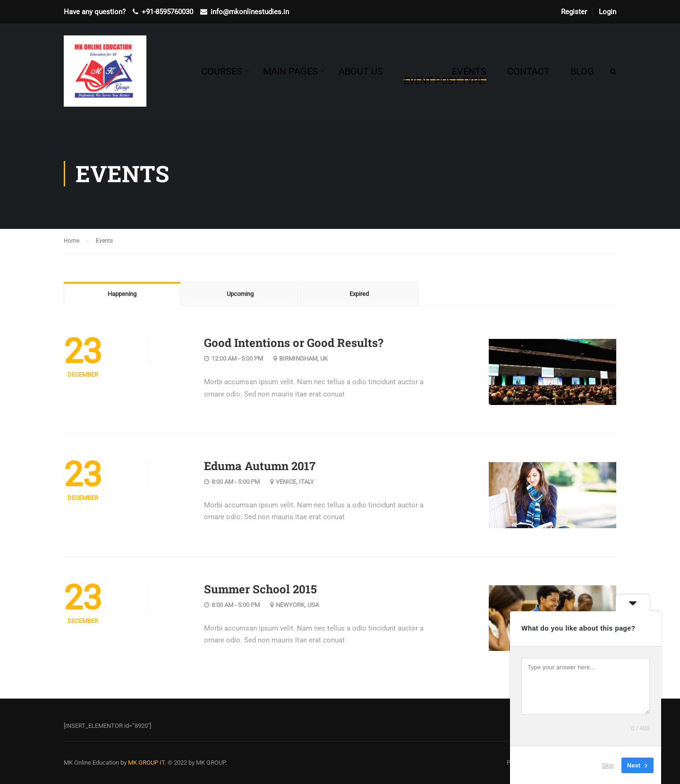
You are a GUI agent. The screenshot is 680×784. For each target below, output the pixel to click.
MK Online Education (91, 763)
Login (608, 12)
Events (445, 76)
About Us (361, 71)
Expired (359, 294)
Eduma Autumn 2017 (260, 466)
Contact (528, 71)
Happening (122, 294)
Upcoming (240, 294)
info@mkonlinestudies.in (250, 12)
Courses (222, 71)
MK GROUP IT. (147, 763)
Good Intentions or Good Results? (294, 343)
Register (574, 12)
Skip (608, 765)
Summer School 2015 (260, 589)
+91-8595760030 (167, 12)
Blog (582, 71)
